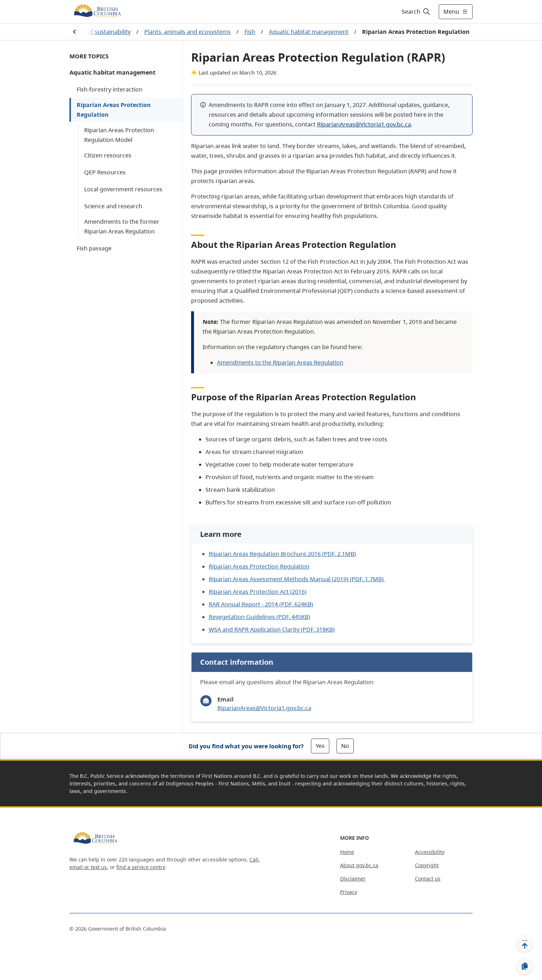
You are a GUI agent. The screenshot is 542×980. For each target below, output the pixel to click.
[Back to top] (525, 944)
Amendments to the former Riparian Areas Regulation (122, 226)
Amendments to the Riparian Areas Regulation (280, 362)
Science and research (113, 206)
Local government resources (123, 189)
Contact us (428, 879)
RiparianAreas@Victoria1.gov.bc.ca (364, 124)
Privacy (349, 892)
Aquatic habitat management (309, 32)
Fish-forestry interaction (110, 89)
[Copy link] (525, 966)
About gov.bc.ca (359, 865)
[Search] (416, 12)
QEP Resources (105, 172)
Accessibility (430, 852)
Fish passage (94, 248)
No (345, 746)
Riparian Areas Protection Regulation (114, 110)
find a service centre (141, 867)
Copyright (427, 865)
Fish (250, 32)
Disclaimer (353, 879)
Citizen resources (108, 155)
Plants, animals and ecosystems (188, 32)
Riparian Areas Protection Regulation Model (119, 135)
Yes (320, 746)
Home (347, 852)
